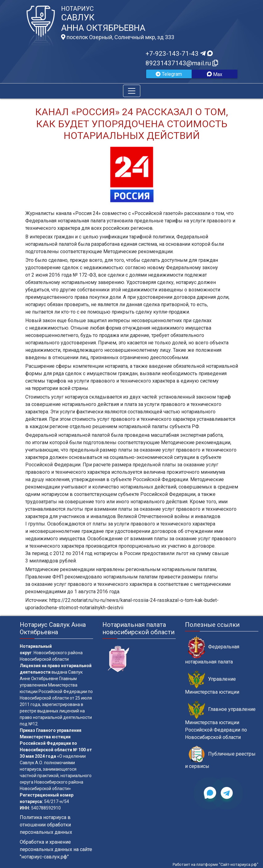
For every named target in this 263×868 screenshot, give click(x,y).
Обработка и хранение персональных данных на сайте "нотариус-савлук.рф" (56, 849)
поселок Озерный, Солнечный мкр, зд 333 (118, 37)
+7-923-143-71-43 (179, 54)
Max (215, 74)
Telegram (169, 74)
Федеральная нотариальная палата (212, 650)
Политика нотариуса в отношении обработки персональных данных (46, 825)
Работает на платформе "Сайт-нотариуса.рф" (216, 864)
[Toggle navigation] (132, 91)
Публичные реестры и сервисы (220, 757)
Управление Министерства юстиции (212, 683)
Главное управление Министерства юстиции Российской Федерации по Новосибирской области (220, 720)
